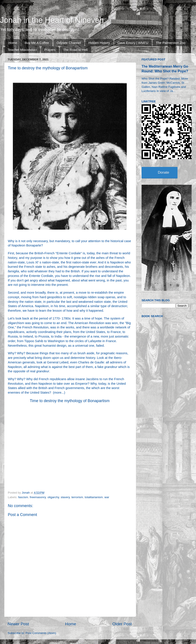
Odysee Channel (69, 43)
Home (13, 43)
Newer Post (18, 624)
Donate (164, 172)
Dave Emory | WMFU (133, 43)
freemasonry (38, 497)
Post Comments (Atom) (41, 633)
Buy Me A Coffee (37, 43)
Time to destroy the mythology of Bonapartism (70, 401)
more (58, 393)
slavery (65, 497)
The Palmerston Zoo (171, 43)
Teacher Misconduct (22, 50)
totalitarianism (94, 497)
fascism (23, 497)
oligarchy (53, 497)
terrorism (77, 497)
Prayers (50, 50)
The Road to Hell (75, 50)
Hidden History (99, 43)
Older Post (122, 624)
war (107, 497)
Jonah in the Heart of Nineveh (52, 20)
